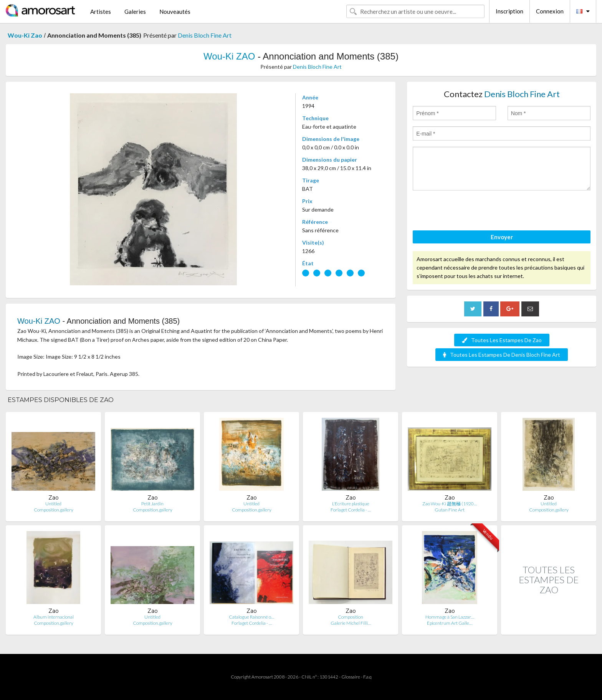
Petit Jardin (152, 504)
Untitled (53, 504)
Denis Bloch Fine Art (205, 35)
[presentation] (471, 212)
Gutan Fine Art (450, 510)
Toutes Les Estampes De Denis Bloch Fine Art (502, 355)
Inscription (509, 11)
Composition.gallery (54, 510)
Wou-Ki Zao (25, 35)
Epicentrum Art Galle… (450, 623)
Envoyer (502, 237)
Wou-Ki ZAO (229, 56)
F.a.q (367, 677)
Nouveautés (175, 12)
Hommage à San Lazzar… (450, 617)
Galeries (135, 12)
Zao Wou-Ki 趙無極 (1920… (450, 504)
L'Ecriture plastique (351, 504)
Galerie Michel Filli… (351, 623)
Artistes (101, 12)
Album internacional (54, 617)
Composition (351, 617)
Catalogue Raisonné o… (251, 617)
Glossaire (351, 677)
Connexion (550, 11)
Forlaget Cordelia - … (351, 510)
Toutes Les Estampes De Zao (502, 340)
